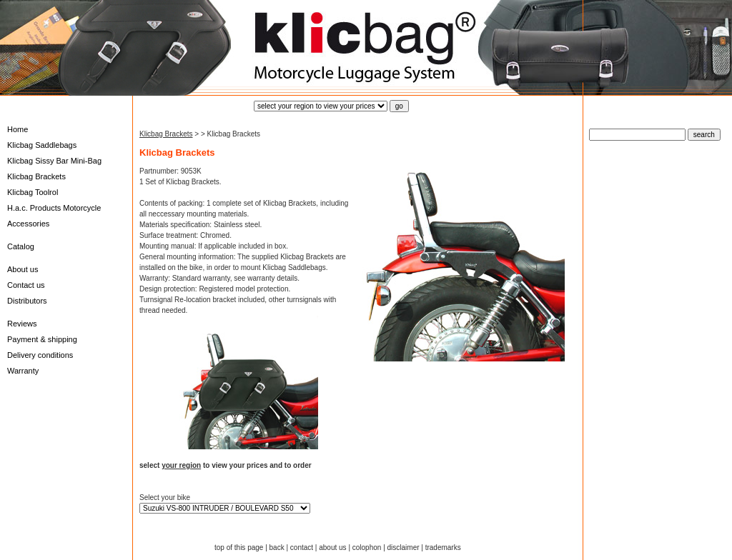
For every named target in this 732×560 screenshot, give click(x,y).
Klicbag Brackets (36, 176)
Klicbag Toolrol (33, 192)
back (277, 547)
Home (18, 129)
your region (181, 465)
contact (302, 547)
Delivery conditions (40, 355)
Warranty (23, 371)
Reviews (22, 324)
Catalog (21, 246)
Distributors (27, 301)
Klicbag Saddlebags (42, 145)
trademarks (443, 547)
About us (23, 269)
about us (332, 547)
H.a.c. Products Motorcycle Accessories (54, 216)
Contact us (26, 285)
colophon (367, 547)
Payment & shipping (42, 339)
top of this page (239, 547)
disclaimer (404, 547)
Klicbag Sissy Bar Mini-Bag (54, 161)
